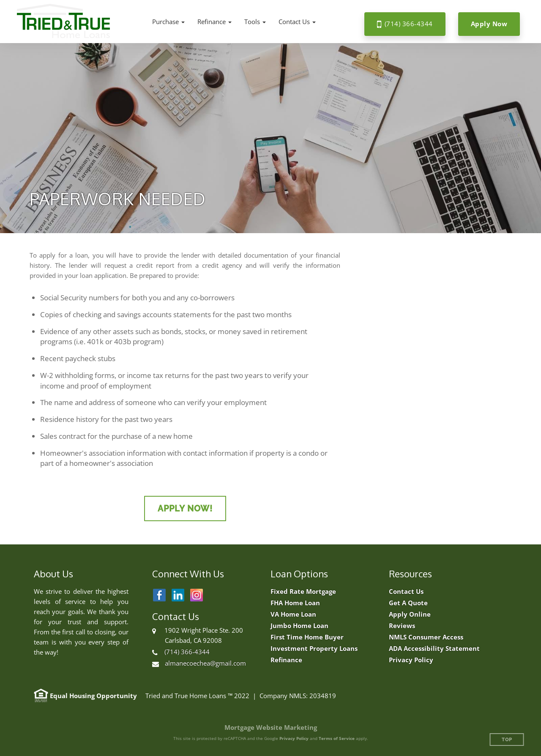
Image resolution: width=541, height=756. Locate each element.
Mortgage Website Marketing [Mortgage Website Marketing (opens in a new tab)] (271, 727)
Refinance (286, 660)
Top (507, 740)
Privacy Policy (411, 660)
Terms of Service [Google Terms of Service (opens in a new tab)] (337, 738)
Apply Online (410, 614)
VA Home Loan (293, 614)
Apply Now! (185, 509)
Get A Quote (408, 603)
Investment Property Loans (314, 649)
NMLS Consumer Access (426, 637)
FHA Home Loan (295, 603)
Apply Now (489, 24)
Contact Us (406, 591)
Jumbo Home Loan (299, 626)
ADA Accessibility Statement (434, 649)
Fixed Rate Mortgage (303, 591)
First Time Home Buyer (307, 637)
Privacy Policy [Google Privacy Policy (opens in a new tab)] (294, 738)
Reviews (402, 626)
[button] (168, 22)
